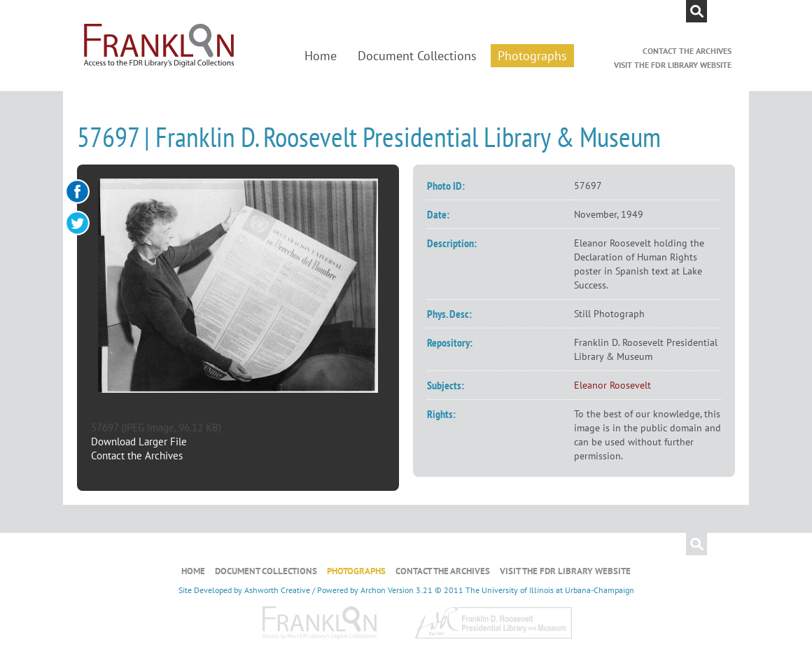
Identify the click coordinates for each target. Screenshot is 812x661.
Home (321, 56)
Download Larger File (139, 441)
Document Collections (417, 56)
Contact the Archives (687, 51)
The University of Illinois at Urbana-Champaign (550, 590)
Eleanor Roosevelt (612, 385)
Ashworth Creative (277, 590)
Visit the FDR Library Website (673, 65)
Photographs (532, 56)
